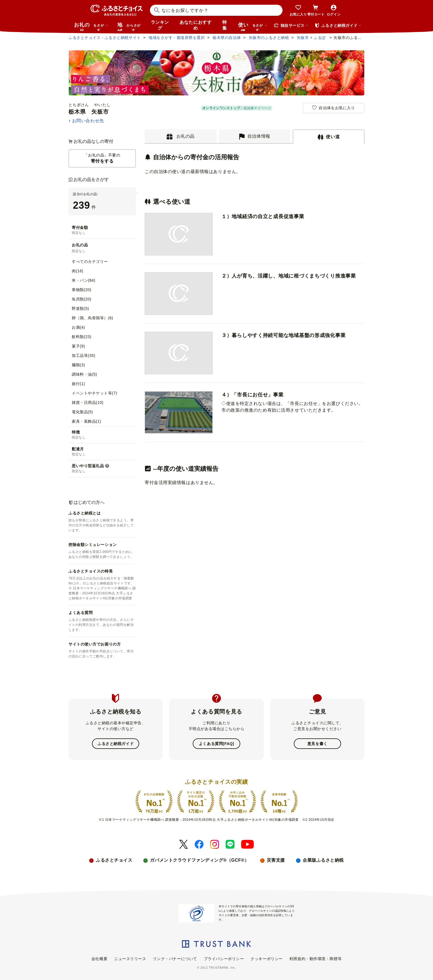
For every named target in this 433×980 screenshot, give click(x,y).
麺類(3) (78, 365)
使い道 (253, 27)
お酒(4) (78, 327)
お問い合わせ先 (88, 121)
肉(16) (78, 271)
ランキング (160, 25)
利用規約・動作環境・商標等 (315, 958)
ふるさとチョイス (114, 860)
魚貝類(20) (82, 299)
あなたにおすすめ (196, 25)
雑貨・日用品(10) (88, 403)
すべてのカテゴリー (90, 262)
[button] (107, 466)
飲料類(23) (82, 337)
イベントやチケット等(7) (94, 393)
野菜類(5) (80, 309)
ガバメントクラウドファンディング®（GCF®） (199, 860)
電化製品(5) (82, 412)
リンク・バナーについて (175, 958)
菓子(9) (78, 346)
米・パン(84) (84, 280)
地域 (130, 27)
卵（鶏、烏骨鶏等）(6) (93, 318)
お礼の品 (91, 27)
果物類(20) (82, 290)
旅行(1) (78, 384)
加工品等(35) (84, 356)
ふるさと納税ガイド (116, 744)
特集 (225, 25)
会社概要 (99, 958)
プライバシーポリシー (224, 958)
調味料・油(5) (85, 374)
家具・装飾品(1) (86, 421)
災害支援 (276, 860)
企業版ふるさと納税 (323, 860)
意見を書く (317, 744)
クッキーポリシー (266, 958)
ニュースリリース (130, 958)
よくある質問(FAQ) (216, 744)
